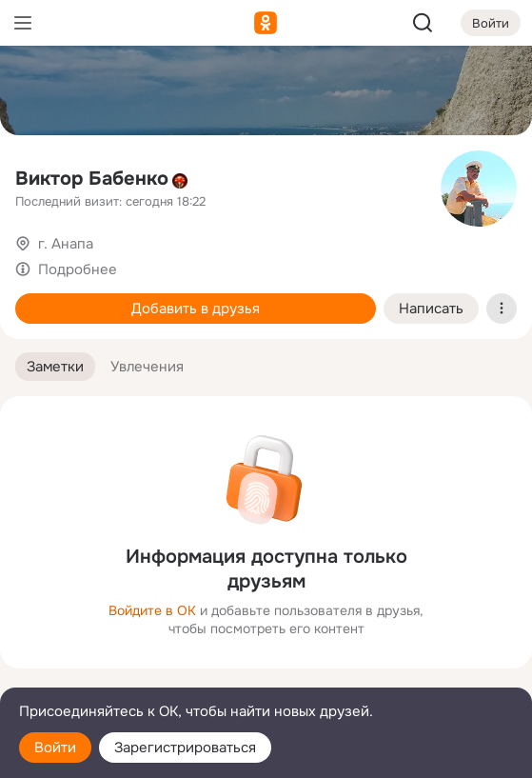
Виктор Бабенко (92, 179)
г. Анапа (66, 244)
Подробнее (78, 269)
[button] (55, 367)
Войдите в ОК (152, 610)
